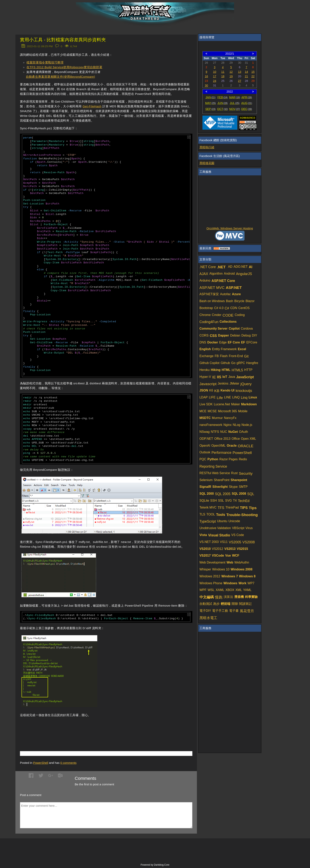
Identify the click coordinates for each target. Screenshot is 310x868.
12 (231, 72)
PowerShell (41, 763)
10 (215, 72)
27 (240, 81)
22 (253, 76)
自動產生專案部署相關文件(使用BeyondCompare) (60, 77)
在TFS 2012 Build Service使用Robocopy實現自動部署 (64, 67)
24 (215, 81)
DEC (247, 109)
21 (246, 76)
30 (206, 85)
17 (215, 76)
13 (240, 72)
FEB (223, 97)
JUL (235, 103)
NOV (235, 109)
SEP (210, 109)
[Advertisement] (66, 728)
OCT (223, 109)
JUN (223, 103)
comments (68, 763)
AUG (247, 103)
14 (246, 72)
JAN (210, 97)
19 (231, 76)
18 (223, 76)
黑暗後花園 (207, 163)
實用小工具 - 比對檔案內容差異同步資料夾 (63, 40)
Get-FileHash (92, 106)
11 (223, 72)
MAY (210, 103)
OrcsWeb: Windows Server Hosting (230, 228)
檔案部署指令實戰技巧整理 (45, 62)
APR (247, 97)
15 (253, 72)
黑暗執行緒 (207, 147)
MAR (235, 97)
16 (206, 76)
